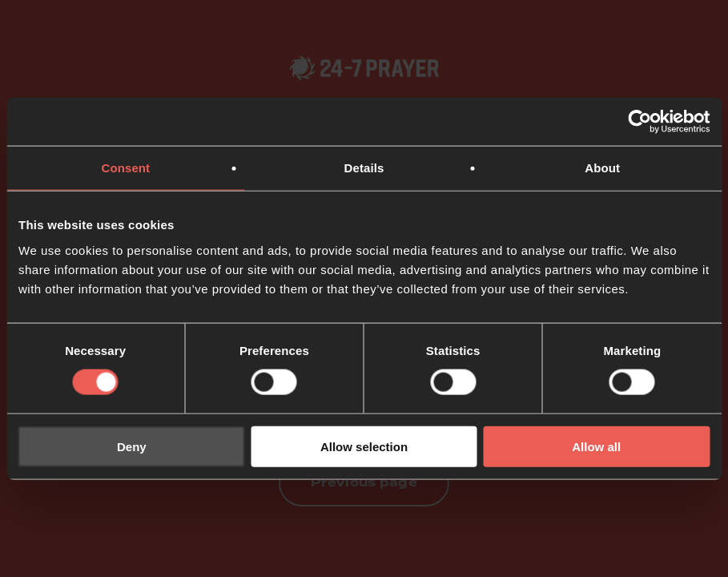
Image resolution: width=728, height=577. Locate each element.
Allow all (596, 446)
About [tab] (602, 168)
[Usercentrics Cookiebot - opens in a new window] (640, 122)
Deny (132, 446)
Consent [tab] (125, 168)
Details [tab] (364, 168)
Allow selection (364, 446)
